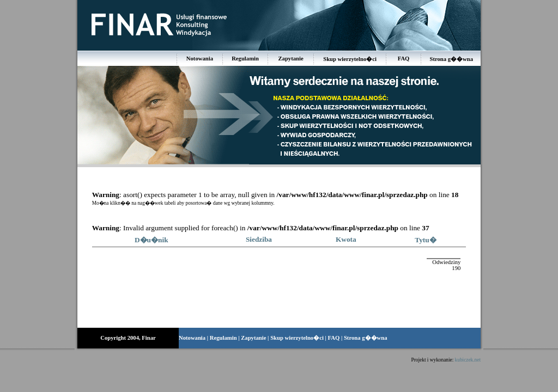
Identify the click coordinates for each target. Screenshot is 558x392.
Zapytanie (291, 59)
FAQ (404, 59)
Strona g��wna (452, 59)
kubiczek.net (468, 360)
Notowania (200, 59)
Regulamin (245, 59)
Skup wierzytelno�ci (350, 59)
